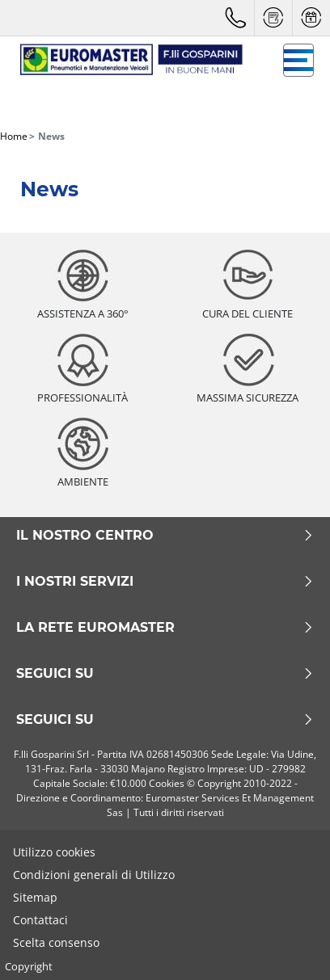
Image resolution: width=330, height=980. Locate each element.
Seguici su (165, 674)
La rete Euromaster (165, 628)
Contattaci (40, 920)
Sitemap (35, 897)
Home (14, 136)
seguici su (165, 720)
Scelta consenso (56, 942)
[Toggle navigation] (298, 60)
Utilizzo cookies (54, 852)
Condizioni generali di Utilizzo (94, 875)
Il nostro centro (165, 536)
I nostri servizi (165, 582)
